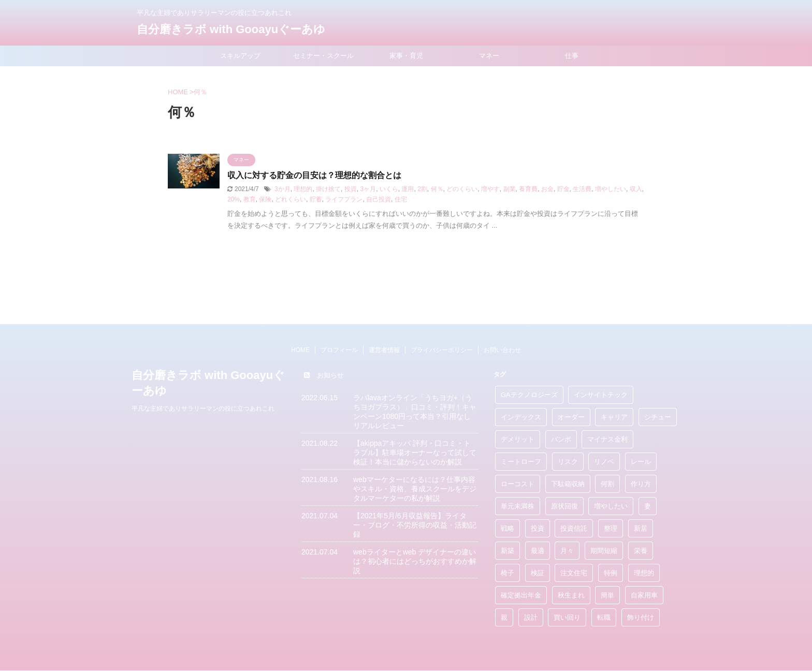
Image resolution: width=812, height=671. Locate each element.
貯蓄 (316, 199)
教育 (250, 199)
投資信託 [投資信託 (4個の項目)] (574, 528)
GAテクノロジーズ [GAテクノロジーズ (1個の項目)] (529, 395)
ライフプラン (344, 199)
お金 (547, 189)
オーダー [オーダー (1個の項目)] (571, 417)
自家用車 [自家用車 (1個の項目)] (644, 595)
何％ (437, 189)
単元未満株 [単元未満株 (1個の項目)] (518, 506)
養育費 (528, 189)
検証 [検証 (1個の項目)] (538, 573)
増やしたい (611, 189)
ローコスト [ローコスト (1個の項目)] (518, 484)
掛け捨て (328, 189)
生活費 (582, 189)
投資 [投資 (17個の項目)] (538, 528)
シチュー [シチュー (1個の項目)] (658, 417)
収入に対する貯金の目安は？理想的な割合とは (314, 175)
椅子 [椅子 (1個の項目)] (508, 573)
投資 (351, 189)
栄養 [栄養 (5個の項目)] (641, 551)
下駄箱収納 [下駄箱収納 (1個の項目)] (568, 484)
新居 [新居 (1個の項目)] (641, 528)
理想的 (303, 189)
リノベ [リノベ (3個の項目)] (604, 462)
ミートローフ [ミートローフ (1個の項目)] (521, 462)
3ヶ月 (368, 189)
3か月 (282, 189)
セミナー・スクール (323, 56)
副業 (510, 189)
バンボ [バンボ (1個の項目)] (561, 439)
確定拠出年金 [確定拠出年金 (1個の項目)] (521, 595)
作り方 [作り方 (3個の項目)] (641, 484)
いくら (389, 189)
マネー (489, 56)
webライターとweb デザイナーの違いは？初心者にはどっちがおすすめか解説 (415, 561)
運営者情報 (384, 350)
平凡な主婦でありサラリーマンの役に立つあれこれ (203, 409)
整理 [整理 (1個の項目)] (611, 528)
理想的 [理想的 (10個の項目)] (644, 573)
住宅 (401, 199)
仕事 (572, 56)
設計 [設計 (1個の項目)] (531, 617)
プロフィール (339, 350)
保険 (265, 199)
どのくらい (462, 189)
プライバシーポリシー (442, 350)
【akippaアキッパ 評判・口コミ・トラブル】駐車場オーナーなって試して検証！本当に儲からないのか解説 (415, 453)
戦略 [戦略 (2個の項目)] (508, 528)
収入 (636, 189)
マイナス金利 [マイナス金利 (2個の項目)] (607, 439)
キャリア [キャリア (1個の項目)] (614, 417)
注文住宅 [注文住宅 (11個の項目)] (574, 573)
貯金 (563, 189)
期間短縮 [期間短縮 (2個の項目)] (604, 551)
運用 (408, 189)
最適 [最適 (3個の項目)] (538, 551)
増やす (490, 189)
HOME (300, 350)
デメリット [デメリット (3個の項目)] (518, 439)
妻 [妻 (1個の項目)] (648, 506)
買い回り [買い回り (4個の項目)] (567, 617)
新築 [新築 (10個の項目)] (508, 551)
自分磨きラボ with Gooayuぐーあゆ (231, 29)
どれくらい (291, 199)
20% (234, 199)
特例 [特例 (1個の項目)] (611, 573)
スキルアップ (240, 56)
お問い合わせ (502, 350)
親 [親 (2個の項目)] (504, 617)
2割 (422, 189)
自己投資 (379, 199)
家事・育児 (406, 56)
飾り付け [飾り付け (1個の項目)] (641, 617)
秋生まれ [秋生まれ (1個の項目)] (571, 595)
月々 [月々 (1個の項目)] (567, 551)
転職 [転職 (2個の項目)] (604, 617)
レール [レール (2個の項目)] (641, 462)
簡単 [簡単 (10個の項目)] (607, 595)
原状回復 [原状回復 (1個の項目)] (564, 506)
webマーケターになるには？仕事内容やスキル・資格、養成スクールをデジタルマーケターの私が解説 (415, 489)
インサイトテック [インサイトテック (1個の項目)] (601, 395)
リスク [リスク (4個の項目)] (568, 462)
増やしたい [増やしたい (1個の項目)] (611, 506)
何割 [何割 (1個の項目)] (607, 484)
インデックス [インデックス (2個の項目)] (521, 417)
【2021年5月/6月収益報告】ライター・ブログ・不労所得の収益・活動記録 (415, 525)
